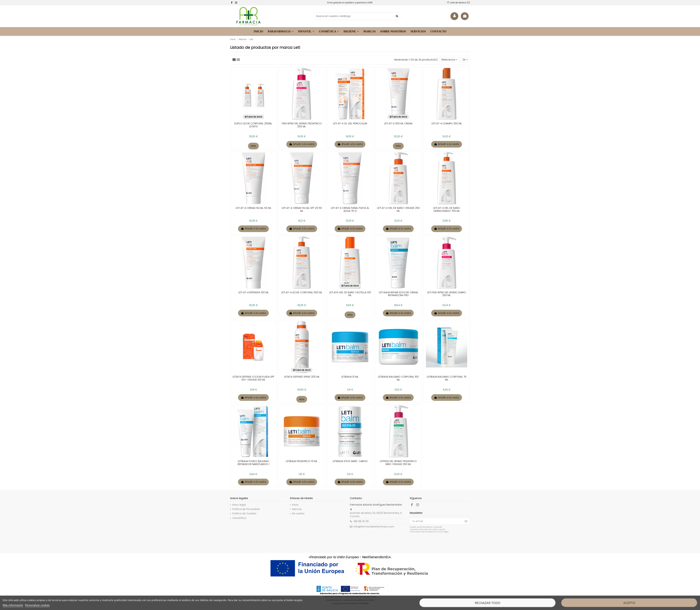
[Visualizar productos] (238, 60)
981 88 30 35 (361, 521)
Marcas (297, 509)
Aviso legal (239, 505)
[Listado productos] (234, 60)
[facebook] (232, 3)
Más (253, 146)
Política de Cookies (244, 514)
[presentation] (439, 542)
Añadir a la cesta (302, 144)
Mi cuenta (298, 514)
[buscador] (357, 16)
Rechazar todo (488, 603)
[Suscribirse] (466, 521)
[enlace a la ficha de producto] (253, 104)
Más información (13, 605)
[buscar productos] (397, 16)
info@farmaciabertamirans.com (374, 527)
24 (465, 60)
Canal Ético (239, 518)
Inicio (295, 505)
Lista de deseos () (458, 3)
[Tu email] (436, 521)
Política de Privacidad (246, 509)
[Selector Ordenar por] (449, 60)
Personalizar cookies (37, 605)
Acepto (629, 603)
